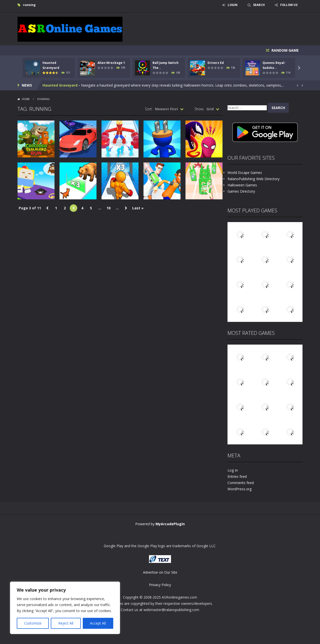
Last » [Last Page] (138, 208)
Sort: (149, 109)
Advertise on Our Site (160, 572)
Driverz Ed (216, 63)
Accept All (98, 623)
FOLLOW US (288, 5)
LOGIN (231, 5)
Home (26, 99)
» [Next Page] (126, 208)
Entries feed (237, 476)
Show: (199, 109)
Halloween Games (242, 185)
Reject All (66, 623)
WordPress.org (239, 489)
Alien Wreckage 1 (111, 63)
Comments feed (241, 483)
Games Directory (241, 191)
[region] (65, 608)
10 (108, 208)
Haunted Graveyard (60, 85)
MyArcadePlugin (170, 524)
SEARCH (258, 5)
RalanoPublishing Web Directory (253, 179)
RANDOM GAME (285, 50)
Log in (232, 470)
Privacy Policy (160, 585)
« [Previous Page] (47, 208)
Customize (33, 623)
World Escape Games (245, 173)
